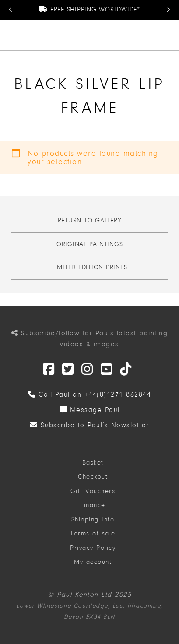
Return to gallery (90, 220)
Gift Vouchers (93, 491)
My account (93, 562)
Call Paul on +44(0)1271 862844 (89, 394)
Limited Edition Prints (90, 267)
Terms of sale (93, 533)
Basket (93, 463)
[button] (169, 35)
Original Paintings (90, 244)
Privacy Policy (93, 548)
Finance (93, 505)
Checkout (93, 477)
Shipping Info (93, 519)
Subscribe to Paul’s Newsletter (90, 425)
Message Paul (90, 410)
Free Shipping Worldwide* (89, 9)
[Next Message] (168, 10)
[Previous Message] (11, 10)
